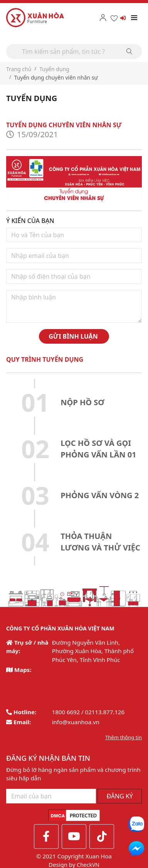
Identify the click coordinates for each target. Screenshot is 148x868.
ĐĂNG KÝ (120, 796)
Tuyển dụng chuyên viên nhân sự (56, 77)
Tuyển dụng (54, 69)
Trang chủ (19, 69)
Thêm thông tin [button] (124, 737)
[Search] (74, 52)
